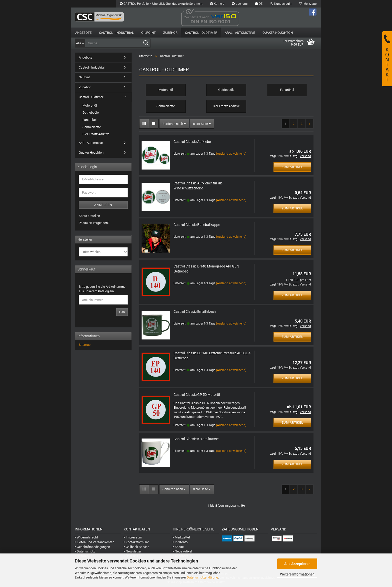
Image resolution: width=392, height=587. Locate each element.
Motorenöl (90, 105)
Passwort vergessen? (94, 223)
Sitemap (85, 345)
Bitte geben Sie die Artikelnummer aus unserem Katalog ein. (103, 289)
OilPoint (148, 33)
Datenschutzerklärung (202, 577)
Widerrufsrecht (86, 537)
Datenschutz (85, 551)
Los (122, 312)
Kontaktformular (136, 542)
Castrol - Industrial (116, 33)
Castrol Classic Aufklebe (192, 142)
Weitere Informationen (297, 574)
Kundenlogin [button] (281, 4)
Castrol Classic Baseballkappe (197, 225)
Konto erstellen (89, 216)
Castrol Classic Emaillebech (195, 312)
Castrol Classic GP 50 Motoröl (197, 395)
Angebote (83, 33)
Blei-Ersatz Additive (96, 134)
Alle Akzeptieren (297, 564)
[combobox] (174, 124)
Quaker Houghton (278, 33)
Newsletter (132, 551)
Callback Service (136, 547)
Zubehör (170, 33)
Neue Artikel (182, 551)
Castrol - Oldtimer (201, 33)
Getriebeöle (91, 112)
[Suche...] (80, 43)
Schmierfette (92, 127)
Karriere (217, 4)
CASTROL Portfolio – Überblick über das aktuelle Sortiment (161, 4)
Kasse (178, 547)
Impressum (133, 537)
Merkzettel (308, 4)
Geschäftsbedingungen (92, 547)
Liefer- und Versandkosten (94, 542)
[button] (259, 4)
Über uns (240, 4)
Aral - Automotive (240, 33)
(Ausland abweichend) (231, 154)
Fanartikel (89, 120)
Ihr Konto (180, 542)
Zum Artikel (292, 167)
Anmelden (103, 205)
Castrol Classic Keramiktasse (196, 439)
